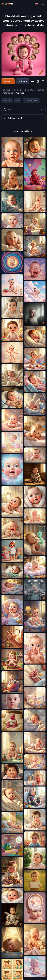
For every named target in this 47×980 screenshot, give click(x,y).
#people (7, 101)
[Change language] (37, 4)
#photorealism (31, 101)
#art (18, 101)
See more (20, 93)
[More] (33, 81)
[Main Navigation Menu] (43, 4)
